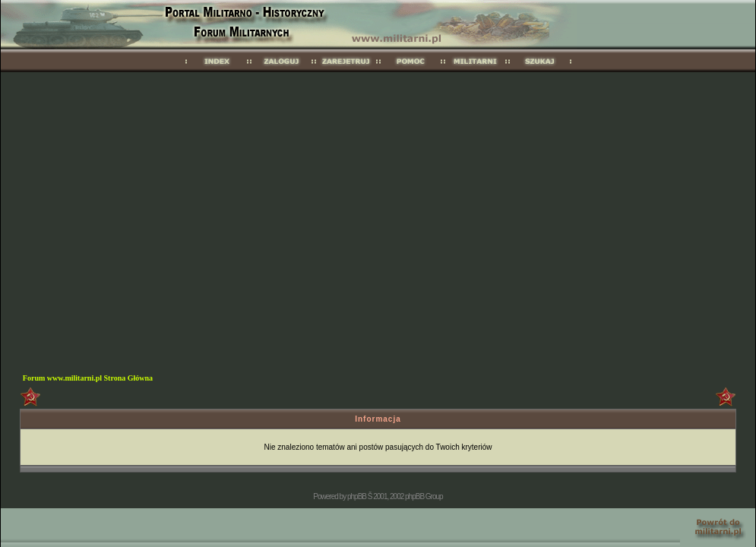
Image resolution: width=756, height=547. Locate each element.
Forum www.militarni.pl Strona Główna (88, 378)
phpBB (357, 496)
